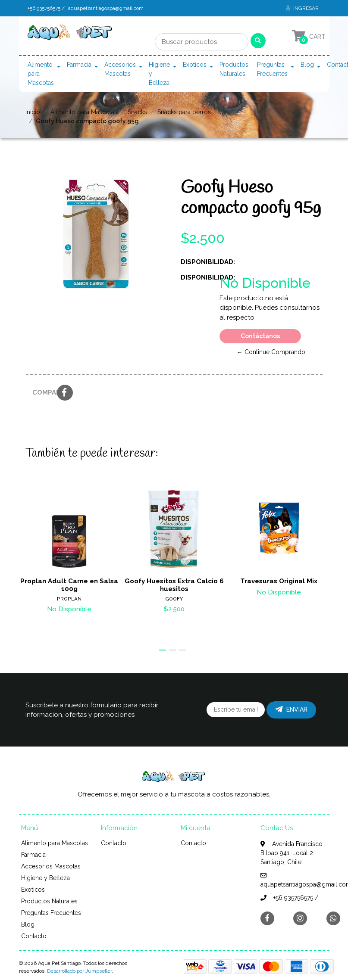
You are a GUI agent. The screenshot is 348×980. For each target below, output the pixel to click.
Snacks (137, 112)
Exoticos (195, 65)
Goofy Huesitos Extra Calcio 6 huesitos (174, 585)
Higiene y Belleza (159, 74)
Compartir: (41, 392)
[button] (163, 650)
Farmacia (79, 65)
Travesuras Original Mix (279, 581)
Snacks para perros (184, 112)
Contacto (34, 936)
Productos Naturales (234, 69)
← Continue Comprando (271, 352)
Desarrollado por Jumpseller (79, 971)
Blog (307, 65)
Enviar (291, 709)
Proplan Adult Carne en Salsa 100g (69, 585)
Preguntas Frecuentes (272, 69)
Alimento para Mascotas (41, 74)
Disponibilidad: (197, 262)
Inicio (33, 112)
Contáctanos (260, 336)
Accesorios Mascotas (120, 69)
